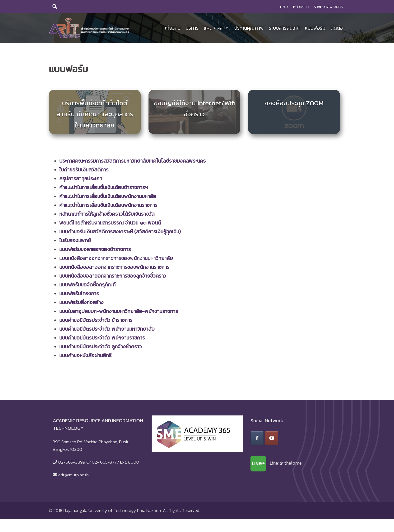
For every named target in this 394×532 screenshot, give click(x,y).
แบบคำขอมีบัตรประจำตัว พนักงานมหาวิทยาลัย (107, 330)
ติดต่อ (337, 28)
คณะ (284, 7)
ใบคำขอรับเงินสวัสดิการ (84, 171)
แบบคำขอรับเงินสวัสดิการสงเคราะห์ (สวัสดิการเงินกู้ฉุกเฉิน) (120, 233)
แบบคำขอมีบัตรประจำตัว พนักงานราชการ (102, 339)
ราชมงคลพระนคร (328, 7)
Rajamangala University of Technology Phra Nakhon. (113, 512)
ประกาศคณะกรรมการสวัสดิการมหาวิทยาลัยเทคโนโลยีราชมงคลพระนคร (133, 162)
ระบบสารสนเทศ (284, 28)
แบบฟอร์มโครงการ (79, 295)
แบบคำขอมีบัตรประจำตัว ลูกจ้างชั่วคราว (101, 348)
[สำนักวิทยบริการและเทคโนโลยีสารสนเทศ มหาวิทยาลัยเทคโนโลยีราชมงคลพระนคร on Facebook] (257, 439)
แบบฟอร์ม (315, 28)
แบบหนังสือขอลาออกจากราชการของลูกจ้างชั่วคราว (113, 277)
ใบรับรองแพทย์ (75, 242)
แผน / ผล (217, 29)
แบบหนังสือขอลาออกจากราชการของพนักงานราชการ (114, 268)
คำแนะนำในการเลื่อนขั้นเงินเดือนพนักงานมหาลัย (108, 197)
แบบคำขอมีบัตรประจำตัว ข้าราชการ (96, 321)
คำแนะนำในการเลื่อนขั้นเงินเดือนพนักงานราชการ (108, 206)
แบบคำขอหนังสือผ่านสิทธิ (85, 357)
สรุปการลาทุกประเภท (81, 180)
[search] (55, 7)
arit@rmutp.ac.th (73, 476)
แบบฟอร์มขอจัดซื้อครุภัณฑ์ (87, 286)
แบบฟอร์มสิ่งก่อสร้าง (81, 304)
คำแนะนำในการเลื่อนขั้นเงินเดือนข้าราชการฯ (104, 189)
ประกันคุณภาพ (249, 28)
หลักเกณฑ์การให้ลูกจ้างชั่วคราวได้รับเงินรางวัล (107, 215)
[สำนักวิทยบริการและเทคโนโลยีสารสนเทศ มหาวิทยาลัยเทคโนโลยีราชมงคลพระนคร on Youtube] (272, 439)
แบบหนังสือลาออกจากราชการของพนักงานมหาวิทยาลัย (116, 259)
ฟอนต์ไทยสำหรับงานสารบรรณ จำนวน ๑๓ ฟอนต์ (110, 224)
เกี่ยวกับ (173, 28)
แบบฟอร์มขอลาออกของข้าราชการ (95, 251)
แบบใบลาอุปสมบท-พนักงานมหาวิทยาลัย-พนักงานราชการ (119, 312)
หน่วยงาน (301, 7)
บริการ (192, 28)
